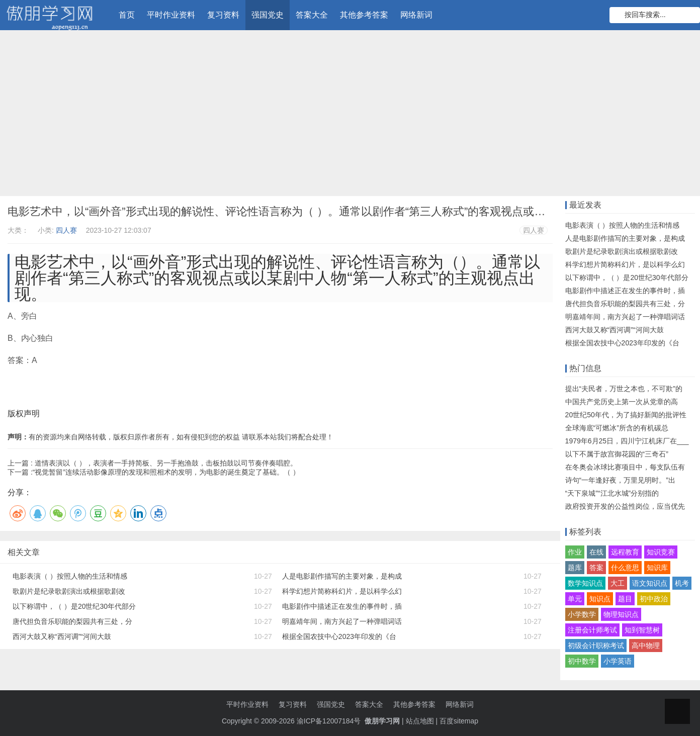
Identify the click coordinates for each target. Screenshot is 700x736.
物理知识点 (621, 614)
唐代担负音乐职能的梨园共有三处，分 (72, 621)
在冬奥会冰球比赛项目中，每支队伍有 (625, 467)
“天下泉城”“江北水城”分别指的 (612, 493)
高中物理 (646, 646)
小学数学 (582, 614)
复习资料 (223, 15)
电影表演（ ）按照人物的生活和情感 (70, 576)
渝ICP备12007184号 (330, 721)
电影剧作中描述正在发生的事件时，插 (342, 606)
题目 (625, 599)
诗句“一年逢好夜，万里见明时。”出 (620, 480)
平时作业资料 (171, 15)
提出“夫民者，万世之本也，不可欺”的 (624, 389)
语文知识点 (650, 583)
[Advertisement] (350, 116)
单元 (575, 599)
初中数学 (582, 661)
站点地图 (420, 721)
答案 (596, 568)
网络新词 (416, 15)
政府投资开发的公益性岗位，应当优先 (625, 506)
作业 (575, 552)
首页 (127, 15)
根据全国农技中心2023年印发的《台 (339, 636)
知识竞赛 (661, 552)
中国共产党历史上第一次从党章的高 (622, 402)
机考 (682, 583)
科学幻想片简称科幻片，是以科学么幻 (342, 591)
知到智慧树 (642, 630)
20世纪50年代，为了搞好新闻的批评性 (626, 415)
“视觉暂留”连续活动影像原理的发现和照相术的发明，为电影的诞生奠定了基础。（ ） (166, 472)
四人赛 (66, 230)
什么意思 (625, 568)
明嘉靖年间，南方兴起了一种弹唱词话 (342, 621)
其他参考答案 (364, 15)
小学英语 (618, 661)
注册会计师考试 (592, 630)
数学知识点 (585, 583)
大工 (618, 583)
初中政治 (654, 599)
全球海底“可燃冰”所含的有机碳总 (617, 428)
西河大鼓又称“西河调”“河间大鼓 (62, 636)
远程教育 (625, 552)
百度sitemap (459, 721)
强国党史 (268, 15)
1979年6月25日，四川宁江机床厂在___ (627, 441)
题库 (575, 568)
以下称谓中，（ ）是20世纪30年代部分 (74, 606)
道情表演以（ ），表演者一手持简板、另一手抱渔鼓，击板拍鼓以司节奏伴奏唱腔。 (166, 463)
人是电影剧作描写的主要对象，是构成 (342, 576)
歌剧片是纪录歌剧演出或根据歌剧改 (69, 591)
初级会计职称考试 (596, 646)
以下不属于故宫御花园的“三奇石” (617, 454)
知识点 (600, 599)
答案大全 (312, 15)
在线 (596, 552)
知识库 (657, 568)
